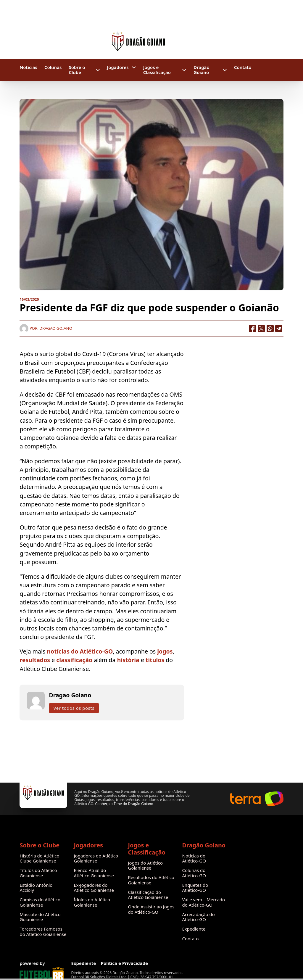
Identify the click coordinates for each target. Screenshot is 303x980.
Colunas (53, 67)
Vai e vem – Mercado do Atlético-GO (204, 902)
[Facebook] (252, 329)
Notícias (28, 67)
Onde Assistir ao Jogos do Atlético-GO (151, 909)
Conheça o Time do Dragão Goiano (124, 804)
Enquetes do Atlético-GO (195, 888)
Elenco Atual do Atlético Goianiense (94, 873)
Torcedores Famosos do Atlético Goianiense (43, 932)
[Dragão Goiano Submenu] (225, 70)
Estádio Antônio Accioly (36, 888)
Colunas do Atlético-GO (194, 873)
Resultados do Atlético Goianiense (151, 880)
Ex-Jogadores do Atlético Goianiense (94, 888)
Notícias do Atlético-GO (194, 858)
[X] (261, 329)
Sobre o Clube (77, 70)
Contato (243, 67)
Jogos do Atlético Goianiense (146, 866)
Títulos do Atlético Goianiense (38, 873)
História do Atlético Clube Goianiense (39, 858)
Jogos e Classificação (157, 70)
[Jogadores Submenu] (134, 67)
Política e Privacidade (124, 963)
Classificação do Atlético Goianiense (148, 895)
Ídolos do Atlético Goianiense (92, 902)
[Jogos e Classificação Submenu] (184, 70)
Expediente (194, 929)
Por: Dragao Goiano (46, 328)
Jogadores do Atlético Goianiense (96, 858)
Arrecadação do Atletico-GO (199, 917)
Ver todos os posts (74, 708)
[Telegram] (279, 329)
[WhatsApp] (270, 329)
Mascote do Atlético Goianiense (40, 917)
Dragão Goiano (201, 70)
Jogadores (118, 67)
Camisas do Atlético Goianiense (40, 902)
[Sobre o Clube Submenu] (98, 70)
